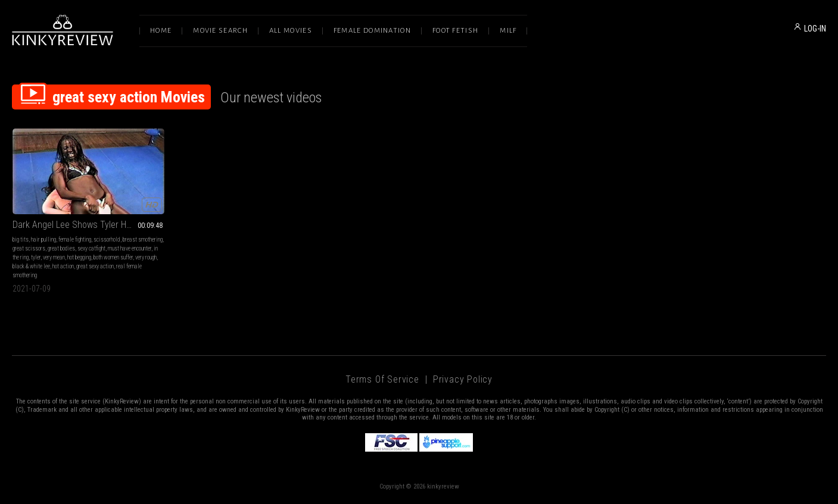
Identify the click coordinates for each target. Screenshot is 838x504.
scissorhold (107, 240)
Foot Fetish (455, 31)
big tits (21, 240)
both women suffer (113, 257)
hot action (63, 266)
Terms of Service (382, 379)
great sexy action (95, 266)
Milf (508, 31)
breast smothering (143, 240)
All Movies (291, 31)
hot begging (79, 257)
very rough (146, 257)
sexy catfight (91, 248)
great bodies (61, 248)
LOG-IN (815, 29)
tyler (36, 257)
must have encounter (130, 248)
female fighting (75, 240)
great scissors (29, 248)
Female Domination (372, 31)
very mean (54, 257)
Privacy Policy (463, 379)
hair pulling (43, 240)
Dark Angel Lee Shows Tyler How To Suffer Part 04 (88, 225)
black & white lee (31, 266)
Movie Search (220, 31)
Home (161, 31)
